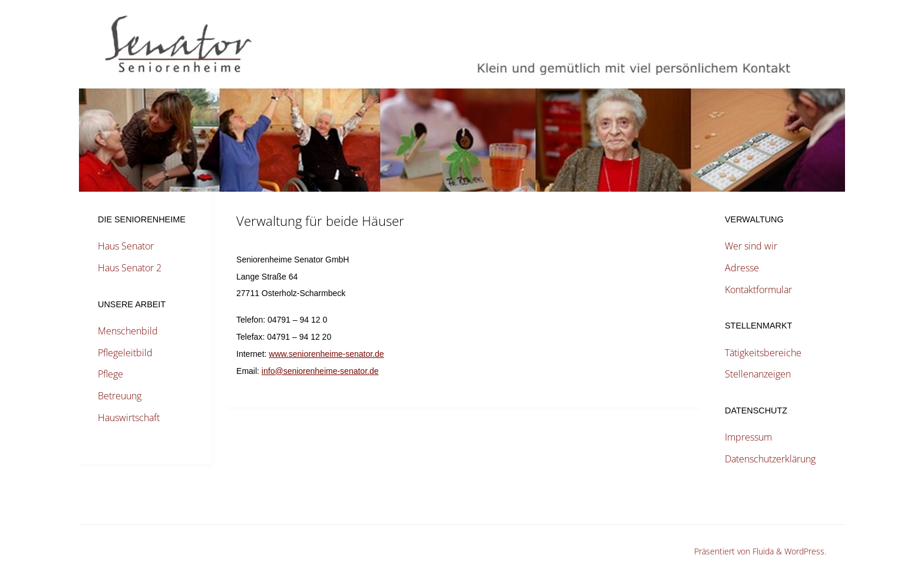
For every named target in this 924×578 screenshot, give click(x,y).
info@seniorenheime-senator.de (320, 371)
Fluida (762, 551)
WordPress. (805, 551)
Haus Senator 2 (130, 268)
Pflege (110, 374)
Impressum (748, 437)
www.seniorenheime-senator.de (326, 354)
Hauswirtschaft (129, 418)
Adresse (742, 268)
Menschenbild (128, 331)
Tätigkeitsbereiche (763, 353)
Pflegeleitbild (125, 353)
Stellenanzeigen (758, 374)
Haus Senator (126, 246)
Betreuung (120, 396)
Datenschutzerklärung (770, 459)
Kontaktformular (758, 290)
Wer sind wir (751, 246)
